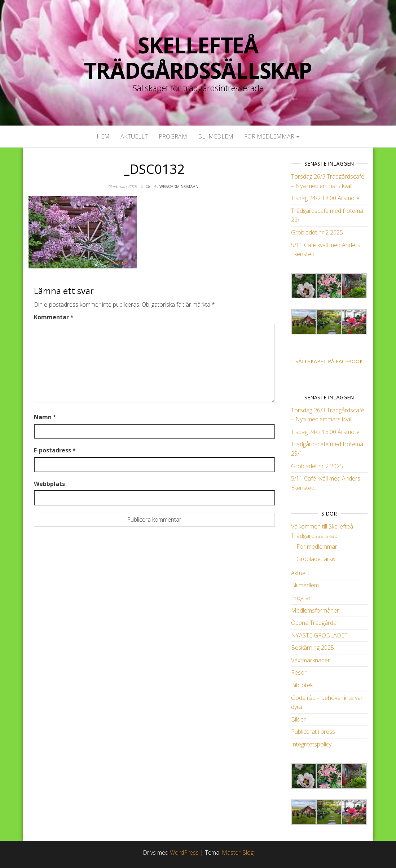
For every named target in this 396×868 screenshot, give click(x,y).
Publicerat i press (313, 732)
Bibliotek (302, 685)
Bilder (298, 719)
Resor (299, 672)
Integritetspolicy (311, 744)
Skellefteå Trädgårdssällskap (198, 58)
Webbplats (49, 484)
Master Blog (238, 852)
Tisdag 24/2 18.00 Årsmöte (325, 198)
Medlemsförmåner (315, 610)
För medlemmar (272, 136)
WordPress (184, 852)
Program (173, 136)
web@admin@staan (179, 186)
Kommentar (54, 317)
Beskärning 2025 (313, 648)
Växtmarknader (311, 660)
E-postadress (55, 450)
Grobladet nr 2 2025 (317, 232)
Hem (103, 136)
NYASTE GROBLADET (319, 635)
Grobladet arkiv (316, 559)
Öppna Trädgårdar (315, 623)
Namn (45, 417)
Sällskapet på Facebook (329, 361)
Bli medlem (216, 136)
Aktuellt (134, 136)
